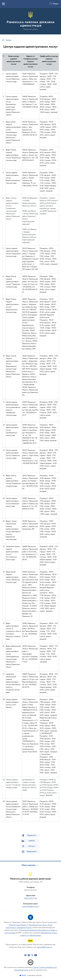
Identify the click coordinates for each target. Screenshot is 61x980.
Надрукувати (32, 852)
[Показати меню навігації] (3, 4)
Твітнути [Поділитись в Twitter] (32, 846)
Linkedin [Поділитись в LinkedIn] (32, 841)
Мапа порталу (29, 865)
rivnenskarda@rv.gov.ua (30, 907)
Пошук (56, 4)
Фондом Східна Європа (18, 925)
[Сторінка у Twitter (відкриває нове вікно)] (32, 955)
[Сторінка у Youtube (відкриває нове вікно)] (36, 955)
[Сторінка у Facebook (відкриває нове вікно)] (26, 955)
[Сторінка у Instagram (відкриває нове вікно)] (29, 955)
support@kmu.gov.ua (44, 947)
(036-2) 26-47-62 (31, 898)
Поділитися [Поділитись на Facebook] (32, 835)
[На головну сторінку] (30, 21)
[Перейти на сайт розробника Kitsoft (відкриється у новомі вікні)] (23, 975)
